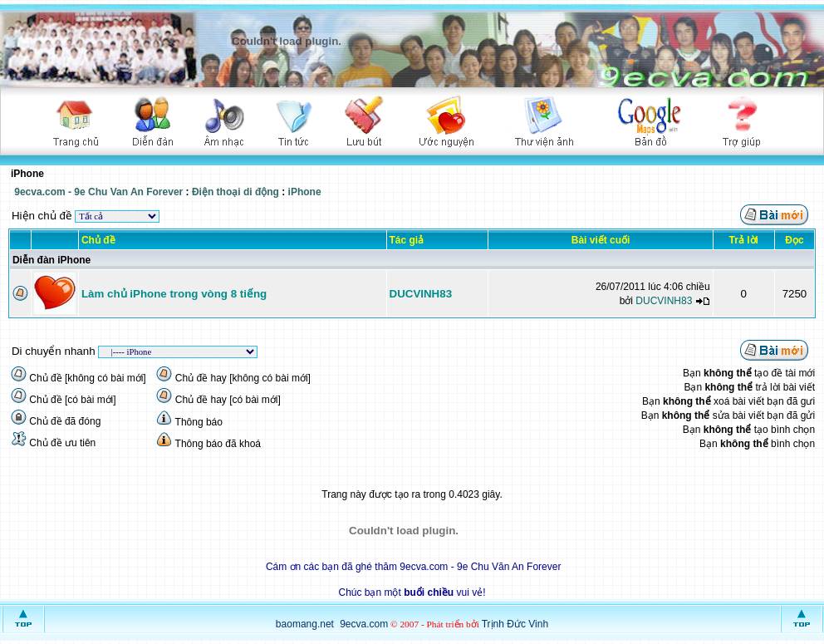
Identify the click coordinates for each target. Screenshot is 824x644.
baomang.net (305, 624)
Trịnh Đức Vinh (515, 624)
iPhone (305, 192)
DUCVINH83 (421, 294)
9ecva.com (364, 624)
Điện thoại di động (235, 192)
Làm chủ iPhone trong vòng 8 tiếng (174, 294)
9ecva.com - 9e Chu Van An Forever (98, 192)
